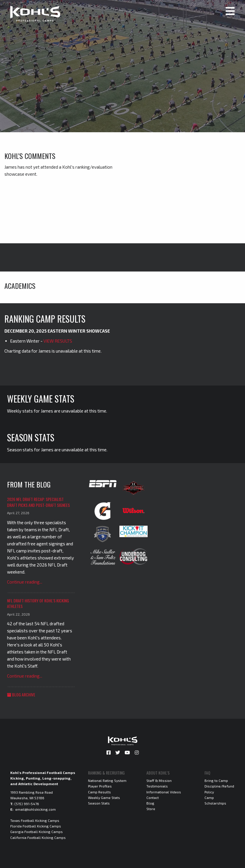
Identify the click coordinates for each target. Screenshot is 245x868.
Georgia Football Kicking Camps (37, 832)
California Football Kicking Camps (38, 837)
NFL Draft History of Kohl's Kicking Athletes (38, 603)
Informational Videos (164, 792)
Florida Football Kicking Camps (36, 826)
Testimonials (157, 786)
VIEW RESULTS (58, 341)
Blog (150, 803)
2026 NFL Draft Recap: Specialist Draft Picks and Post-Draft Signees (38, 502)
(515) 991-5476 (27, 804)
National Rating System (107, 780)
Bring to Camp (216, 780)
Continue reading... (25, 582)
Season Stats (99, 803)
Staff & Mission (159, 780)
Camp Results (99, 792)
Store (151, 809)
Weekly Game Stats (104, 797)
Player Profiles (100, 786)
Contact (153, 797)
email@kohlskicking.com (36, 809)
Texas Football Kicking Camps (35, 820)
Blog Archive (21, 694)
